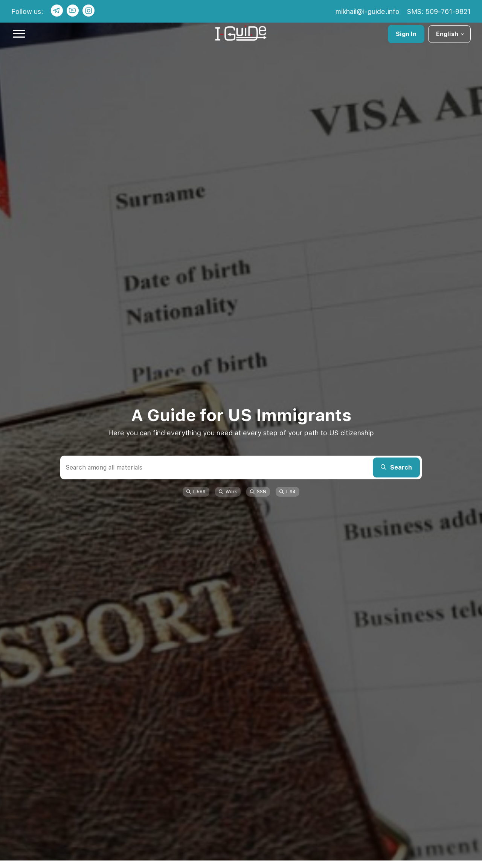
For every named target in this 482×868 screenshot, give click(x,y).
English (451, 34)
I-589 (196, 492)
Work (228, 492)
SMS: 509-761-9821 (439, 11)
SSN (258, 492)
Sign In (406, 34)
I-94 (288, 492)
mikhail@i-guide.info (368, 11)
